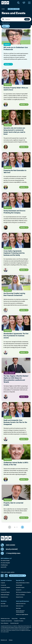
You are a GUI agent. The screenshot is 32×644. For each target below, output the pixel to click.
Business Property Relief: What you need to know (16, 89)
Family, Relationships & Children (23, 583)
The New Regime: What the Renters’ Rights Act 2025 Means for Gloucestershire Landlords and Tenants (16, 379)
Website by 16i (4, 640)
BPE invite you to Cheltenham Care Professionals (16, 48)
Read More (8, 64)
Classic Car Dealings (20, 595)
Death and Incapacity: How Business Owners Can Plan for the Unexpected (15, 422)
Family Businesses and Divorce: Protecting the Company (14, 212)
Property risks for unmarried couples (13, 504)
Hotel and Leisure (20, 606)
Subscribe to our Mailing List (18, 576)
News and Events (4, 606)
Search (27, 19)
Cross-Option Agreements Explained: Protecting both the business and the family (14, 253)
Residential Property (20, 587)
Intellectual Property (5, 595)
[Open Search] (18, 3)
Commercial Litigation (5, 587)
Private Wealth (19, 585)
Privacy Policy (15, 618)
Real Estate (18, 608)
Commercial (3, 585)
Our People (3, 604)
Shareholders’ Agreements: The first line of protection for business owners (16, 336)
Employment (3, 590)
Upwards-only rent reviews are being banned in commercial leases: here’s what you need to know (14, 131)
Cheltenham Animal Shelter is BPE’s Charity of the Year (16, 464)
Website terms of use (5, 618)
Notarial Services (4, 597)
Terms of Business (5, 623)
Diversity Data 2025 (15, 623)
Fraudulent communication (6, 621)
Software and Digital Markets (22, 614)
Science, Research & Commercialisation (20, 611)
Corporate (3, 583)
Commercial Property (5, 592)
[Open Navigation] (29, 3)
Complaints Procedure (19, 621)
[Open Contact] (24, 3)
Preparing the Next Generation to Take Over (15, 171)
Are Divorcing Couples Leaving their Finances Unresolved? (14, 294)
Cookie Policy (22, 618)
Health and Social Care (21, 604)
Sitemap (11, 640)
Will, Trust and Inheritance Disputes (23, 592)
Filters (6, 26)
